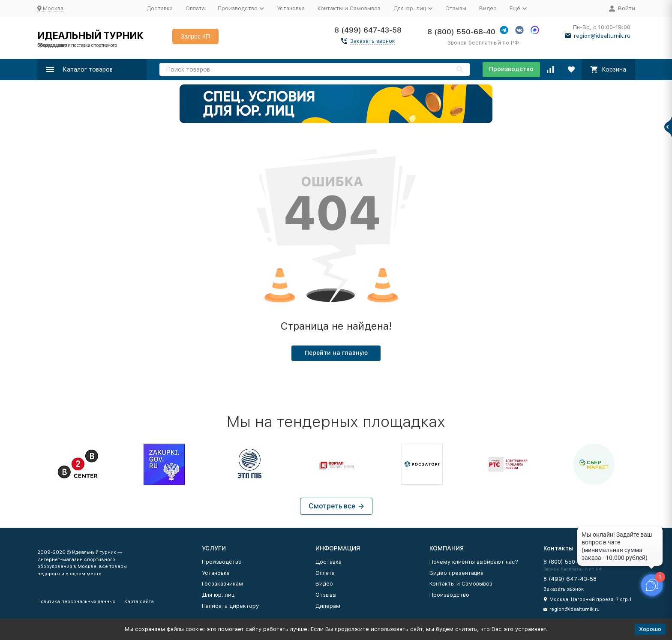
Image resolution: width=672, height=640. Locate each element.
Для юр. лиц (218, 595)
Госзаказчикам (222, 584)
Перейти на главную (336, 353)
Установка (291, 8)
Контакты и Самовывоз (349, 8)
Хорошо (650, 629)
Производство (511, 69)
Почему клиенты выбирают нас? (474, 562)
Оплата (195, 8)
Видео (488, 8)
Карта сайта (139, 602)
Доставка (160, 8)
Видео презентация (456, 573)
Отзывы (456, 8)
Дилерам (328, 606)
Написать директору (230, 606)
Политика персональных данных (76, 602)
